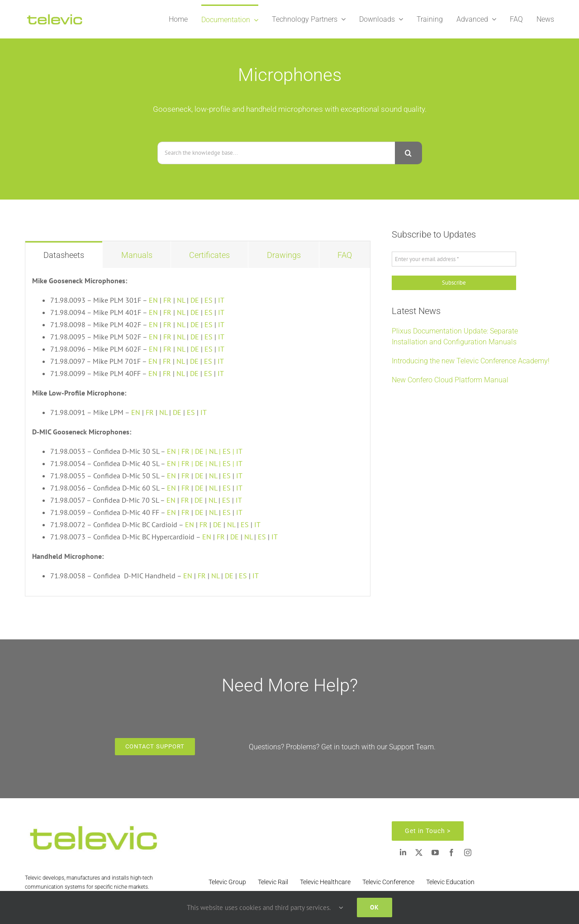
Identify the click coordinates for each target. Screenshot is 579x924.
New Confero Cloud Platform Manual (450, 380)
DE (195, 300)
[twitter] (419, 853)
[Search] (408, 153)
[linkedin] (403, 853)
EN (153, 300)
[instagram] (468, 853)
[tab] (64, 255)
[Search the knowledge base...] (276, 153)
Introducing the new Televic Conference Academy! (471, 361)
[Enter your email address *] (454, 259)
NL (181, 300)
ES (209, 300)
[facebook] (451, 853)
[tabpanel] (198, 432)
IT (221, 300)
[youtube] (435, 853)
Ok (375, 907)
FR (167, 300)
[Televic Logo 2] (54, 16)
